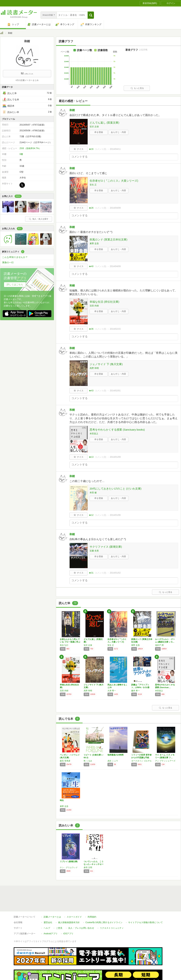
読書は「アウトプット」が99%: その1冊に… (140, 687)
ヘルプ (47, 911)
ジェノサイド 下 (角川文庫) (106, 364)
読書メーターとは (52, 900)
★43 (91, 391)
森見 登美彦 (65, 761)
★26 (91, 208)
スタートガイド (74, 900)
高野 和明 (94, 368)
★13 (91, 457)
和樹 (72, 110)
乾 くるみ (88, 761)
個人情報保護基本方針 (69, 906)
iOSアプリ (68, 917)
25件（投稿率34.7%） (30, 148)
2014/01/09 (115, 457)
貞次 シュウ (113, 761)
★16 (91, 149)
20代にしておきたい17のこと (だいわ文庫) (116, 489)
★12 (91, 515)
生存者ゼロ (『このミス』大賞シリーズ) (114, 181)
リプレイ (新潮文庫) (69, 861)
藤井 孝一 (135, 691)
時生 (62, 800)
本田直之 (94, 434)
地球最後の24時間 (115, 755)
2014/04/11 (115, 149)
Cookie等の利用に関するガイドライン (104, 906)
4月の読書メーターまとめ (27, 80)
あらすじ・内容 (118, 132)
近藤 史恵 (94, 551)
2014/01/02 (115, 573)
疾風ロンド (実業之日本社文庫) (108, 239)
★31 (91, 573)
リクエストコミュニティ (112, 911)
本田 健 (93, 493)
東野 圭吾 (94, 244)
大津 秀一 (112, 691)
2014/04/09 (115, 208)
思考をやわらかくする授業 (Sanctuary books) (117, 430)
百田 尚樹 (94, 306)
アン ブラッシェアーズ (165, 761)
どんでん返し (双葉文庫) (104, 123)
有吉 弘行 (64, 645)
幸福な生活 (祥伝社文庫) (104, 302)
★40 (91, 266)
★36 (91, 329)
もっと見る (137, 88)
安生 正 (93, 185)
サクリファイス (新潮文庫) (106, 547)
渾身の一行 (8, 262)
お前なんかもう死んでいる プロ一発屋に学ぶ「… (70, 642)
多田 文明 (88, 867)
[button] (91, 15)
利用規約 (92, 900)
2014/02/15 (115, 329)
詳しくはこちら (15, 284)
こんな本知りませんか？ (15, 257)
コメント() (101, 149)
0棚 (21, 154)
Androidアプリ (51, 917)
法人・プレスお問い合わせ (81, 911)
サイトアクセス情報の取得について (145, 906)
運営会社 (48, 906)
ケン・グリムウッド (69, 867)
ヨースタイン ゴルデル (141, 761)
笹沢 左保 (94, 127)
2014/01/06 (115, 515)
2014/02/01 (115, 391)
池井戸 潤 (159, 645)
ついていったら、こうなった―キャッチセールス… (94, 864)
